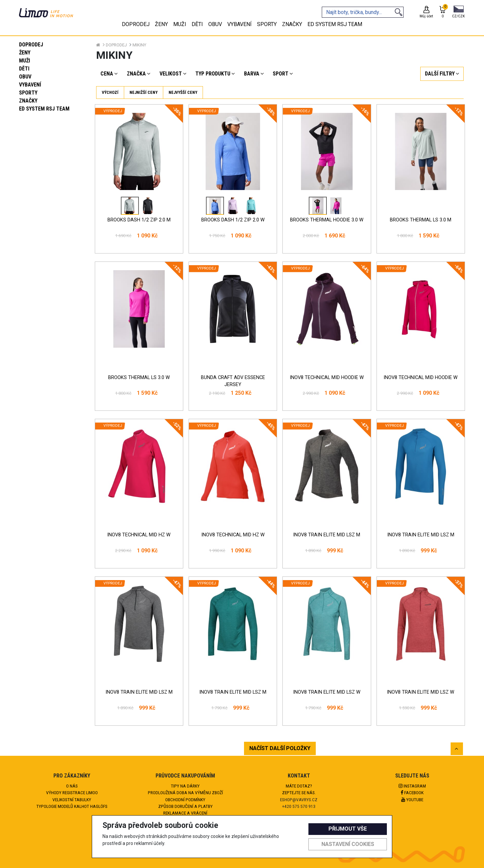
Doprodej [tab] (136, 24)
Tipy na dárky (185, 786)
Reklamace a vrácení (185, 813)
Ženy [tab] (161, 24)
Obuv (25, 77)
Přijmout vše (348, 829)
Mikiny (139, 45)
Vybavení (30, 85)
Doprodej (31, 45)
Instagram (412, 786)
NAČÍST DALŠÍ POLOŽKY (280, 748)
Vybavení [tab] (239, 24)
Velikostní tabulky (72, 800)
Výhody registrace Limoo (72, 793)
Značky (28, 101)
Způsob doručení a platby (185, 806)
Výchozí (110, 92)
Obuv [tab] (215, 24)
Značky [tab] (292, 24)
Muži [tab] (180, 24)
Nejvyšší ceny (183, 92)
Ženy (25, 53)
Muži (25, 61)
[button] (458, 12)
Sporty (28, 93)
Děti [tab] (197, 24)
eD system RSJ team (44, 109)
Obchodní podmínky (185, 800)
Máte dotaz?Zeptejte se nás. (299, 789)
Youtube (412, 800)
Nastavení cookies (348, 844)
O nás (72, 786)
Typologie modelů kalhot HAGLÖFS (72, 806)
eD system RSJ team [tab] (335, 24)
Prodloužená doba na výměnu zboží (185, 793)
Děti (24, 69)
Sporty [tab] (267, 24)
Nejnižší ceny (144, 92)
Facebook (412, 793)
